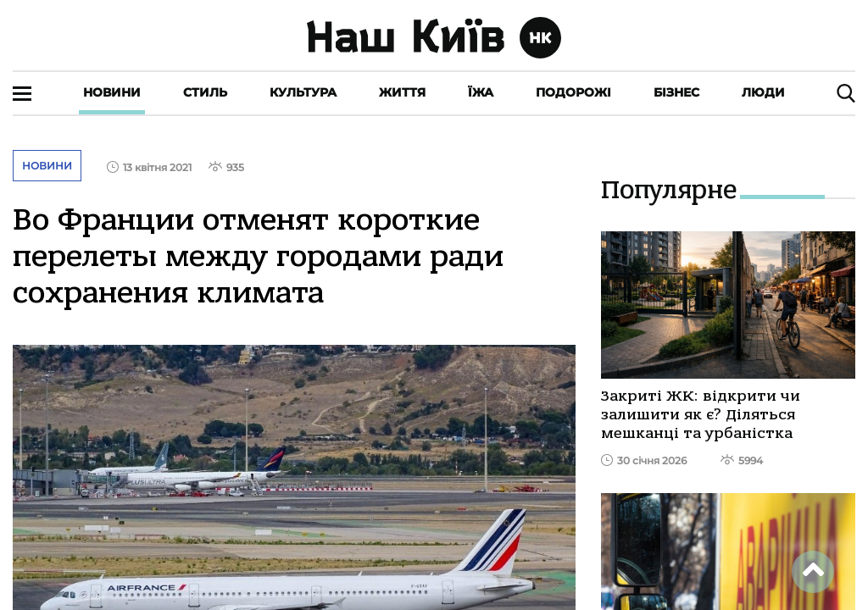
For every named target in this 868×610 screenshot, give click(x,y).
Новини (112, 92)
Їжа (481, 92)
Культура (303, 92)
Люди (763, 92)
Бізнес (676, 92)
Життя (402, 92)
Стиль (205, 92)
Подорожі (573, 92)
